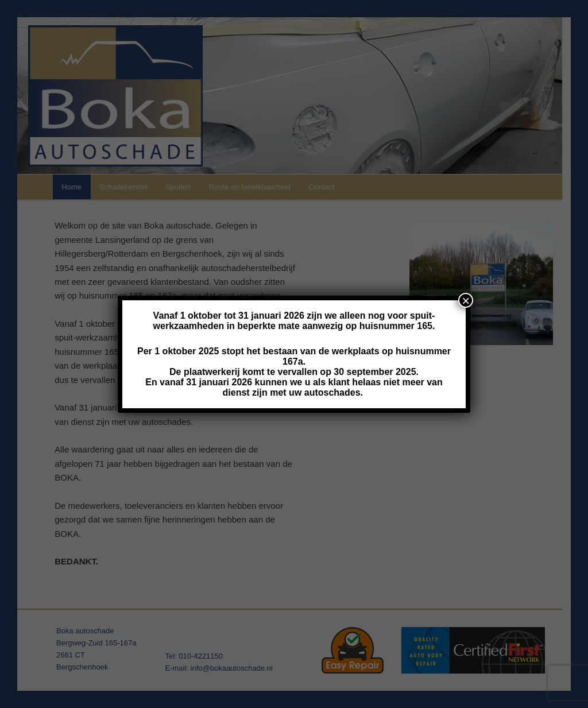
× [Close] (466, 300)
